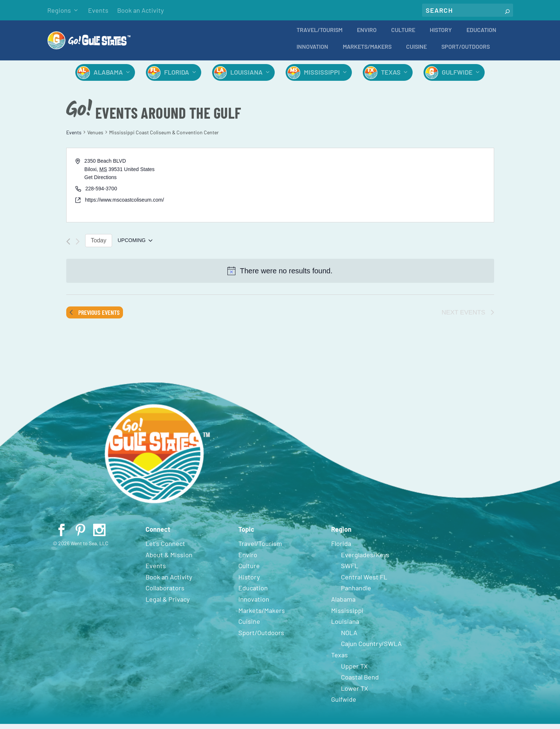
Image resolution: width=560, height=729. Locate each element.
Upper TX (354, 671)
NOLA (349, 638)
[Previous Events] (68, 247)
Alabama (108, 77)
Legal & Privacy (168, 604)
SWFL (349, 571)
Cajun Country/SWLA (371, 649)
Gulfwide (457, 77)
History (441, 35)
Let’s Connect (165, 548)
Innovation (312, 52)
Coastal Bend (360, 682)
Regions (59, 10)
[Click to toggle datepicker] (135, 246)
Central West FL (364, 582)
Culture (403, 35)
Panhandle (356, 593)
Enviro (367, 35)
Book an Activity (140, 10)
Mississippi (322, 77)
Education (481, 35)
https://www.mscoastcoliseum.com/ (125, 205)
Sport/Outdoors (466, 52)
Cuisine (416, 52)
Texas (391, 77)
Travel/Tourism (319, 35)
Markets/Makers (367, 52)
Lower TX (355, 693)
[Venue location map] (386, 190)
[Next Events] (78, 247)
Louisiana (247, 77)
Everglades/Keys (365, 560)
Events (98, 10)
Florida (177, 77)
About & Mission (169, 560)
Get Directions (101, 182)
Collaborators (165, 593)
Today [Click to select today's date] (99, 245)
